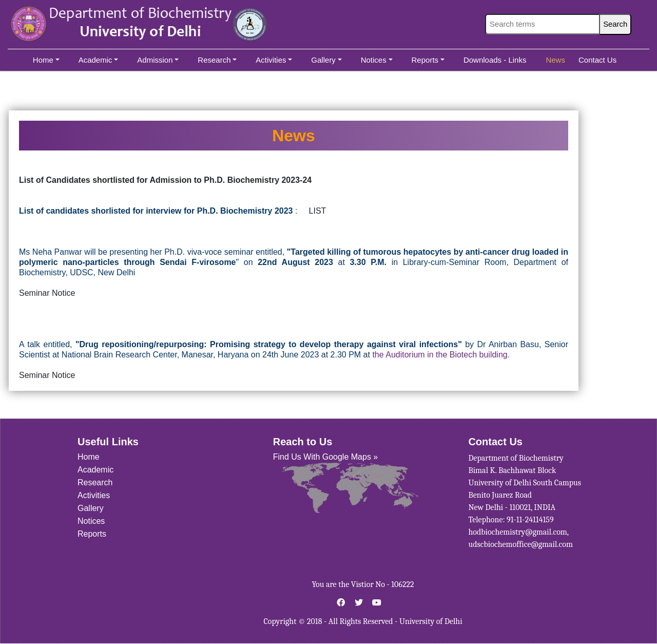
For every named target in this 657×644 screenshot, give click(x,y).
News (555, 60)
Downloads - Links (495, 60)
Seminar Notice (47, 293)
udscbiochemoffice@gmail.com (520, 544)
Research (217, 60)
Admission (158, 60)
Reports (428, 60)
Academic (99, 60)
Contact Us (597, 60)
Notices (377, 60)
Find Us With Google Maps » (326, 457)
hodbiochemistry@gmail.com (517, 532)
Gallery (326, 60)
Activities (274, 60)
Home (46, 60)
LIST (318, 211)
